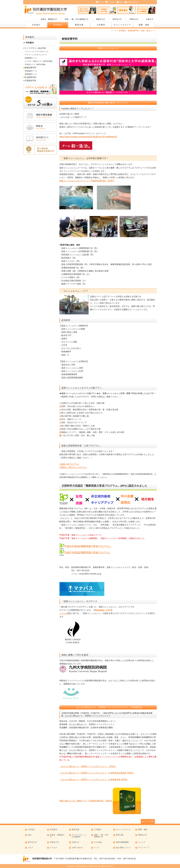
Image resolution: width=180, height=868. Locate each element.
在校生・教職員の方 (49, 19)
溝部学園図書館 (122, 842)
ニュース (142, 842)
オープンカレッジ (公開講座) (146, 10)
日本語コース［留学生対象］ (36, 64)
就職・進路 (144, 25)
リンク (97, 848)
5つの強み (98, 842)
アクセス (111, 2)
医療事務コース (31, 58)
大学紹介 (36, 25)
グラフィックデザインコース (36, 55)
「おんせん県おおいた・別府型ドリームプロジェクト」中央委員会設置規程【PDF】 (97, 773)
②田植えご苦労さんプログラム (73, 467)
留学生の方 (117, 19)
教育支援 (79, 25)
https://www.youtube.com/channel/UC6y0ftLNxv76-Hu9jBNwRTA (88, 137)
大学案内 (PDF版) (107, 10)
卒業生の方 (134, 19)
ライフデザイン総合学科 (35, 48)
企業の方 (150, 19)
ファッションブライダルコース (37, 52)
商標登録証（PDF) (103, 610)
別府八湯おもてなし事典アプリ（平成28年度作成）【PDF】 (86, 801)
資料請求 (127, 10)
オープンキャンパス (87, 10)
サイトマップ (144, 848)
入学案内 (101, 25)
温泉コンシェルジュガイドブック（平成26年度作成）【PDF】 (87, 181)
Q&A (121, 2)
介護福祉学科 (30, 80)
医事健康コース (31, 74)
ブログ (31, 848)
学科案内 (58, 25)
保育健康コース (31, 71)
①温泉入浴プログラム (69, 464)
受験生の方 (100, 19)
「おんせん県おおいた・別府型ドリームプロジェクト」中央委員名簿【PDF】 (94, 779)
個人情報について (123, 848)
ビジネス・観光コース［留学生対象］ (39, 61)
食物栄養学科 (30, 68)
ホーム (101, 2)
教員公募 (120, 835)
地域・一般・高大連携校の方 (77, 19)
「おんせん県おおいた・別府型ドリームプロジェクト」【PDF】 (88, 766)
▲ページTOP (148, 821)
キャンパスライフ (122, 25)
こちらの (63, 613)
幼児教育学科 (30, 77)
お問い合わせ (132, 2)
